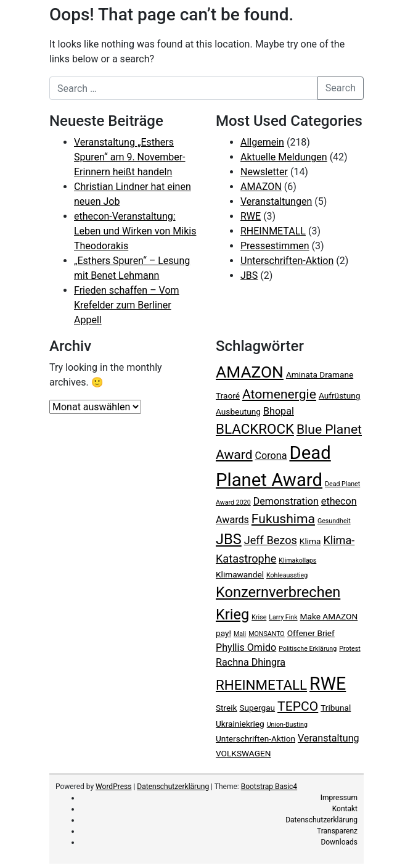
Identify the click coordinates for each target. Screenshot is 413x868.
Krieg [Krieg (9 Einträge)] (232, 614)
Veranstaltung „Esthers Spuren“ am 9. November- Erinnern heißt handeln (130, 157)
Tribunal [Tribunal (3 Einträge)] (336, 708)
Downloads (339, 842)
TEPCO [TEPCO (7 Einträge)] (298, 706)
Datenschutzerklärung (173, 787)
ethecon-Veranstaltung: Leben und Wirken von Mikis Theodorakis (135, 231)
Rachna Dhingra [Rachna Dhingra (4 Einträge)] (251, 662)
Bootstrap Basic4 (269, 787)
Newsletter (264, 172)
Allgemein (262, 142)
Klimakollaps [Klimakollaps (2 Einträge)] (297, 560)
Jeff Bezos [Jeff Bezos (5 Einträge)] (271, 540)
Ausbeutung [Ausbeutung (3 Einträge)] (238, 411)
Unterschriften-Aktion (287, 261)
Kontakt (345, 809)
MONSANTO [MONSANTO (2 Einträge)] (267, 634)
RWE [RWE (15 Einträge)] (328, 684)
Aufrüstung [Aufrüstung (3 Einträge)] (339, 395)
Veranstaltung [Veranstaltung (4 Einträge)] (329, 738)
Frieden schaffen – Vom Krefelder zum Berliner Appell (127, 305)
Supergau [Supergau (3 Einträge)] (258, 708)
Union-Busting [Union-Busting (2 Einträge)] (287, 725)
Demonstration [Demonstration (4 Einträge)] (286, 501)
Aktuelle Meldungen (284, 157)
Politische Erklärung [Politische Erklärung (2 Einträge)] (308, 649)
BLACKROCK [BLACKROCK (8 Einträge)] (255, 429)
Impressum (339, 798)
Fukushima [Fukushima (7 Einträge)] (283, 519)
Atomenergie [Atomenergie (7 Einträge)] (279, 394)
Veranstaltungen (276, 201)
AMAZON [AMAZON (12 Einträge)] (250, 372)
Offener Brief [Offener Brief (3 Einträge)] (311, 633)
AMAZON (261, 187)
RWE (251, 216)
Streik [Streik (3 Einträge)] (227, 708)
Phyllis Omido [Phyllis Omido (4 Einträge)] (246, 647)
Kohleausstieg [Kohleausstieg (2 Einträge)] (287, 575)
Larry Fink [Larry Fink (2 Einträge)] (283, 617)
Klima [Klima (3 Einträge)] (310, 541)
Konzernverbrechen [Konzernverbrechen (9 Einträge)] (278, 592)
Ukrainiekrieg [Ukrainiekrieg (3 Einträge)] (240, 724)
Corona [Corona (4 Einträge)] (271, 456)
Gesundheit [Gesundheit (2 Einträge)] (334, 521)
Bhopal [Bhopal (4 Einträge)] (279, 411)
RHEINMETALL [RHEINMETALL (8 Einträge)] (261, 685)
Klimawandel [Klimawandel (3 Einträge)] (240, 574)
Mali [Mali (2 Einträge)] (240, 634)
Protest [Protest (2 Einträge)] (350, 649)
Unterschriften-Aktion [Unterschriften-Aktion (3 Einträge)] (256, 738)
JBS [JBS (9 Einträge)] (229, 539)
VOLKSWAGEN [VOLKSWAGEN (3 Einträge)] (243, 753)
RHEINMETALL (273, 231)
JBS (249, 275)
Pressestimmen (275, 246)
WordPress (113, 787)
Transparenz (337, 831)
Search (341, 88)
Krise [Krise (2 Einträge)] (259, 617)
